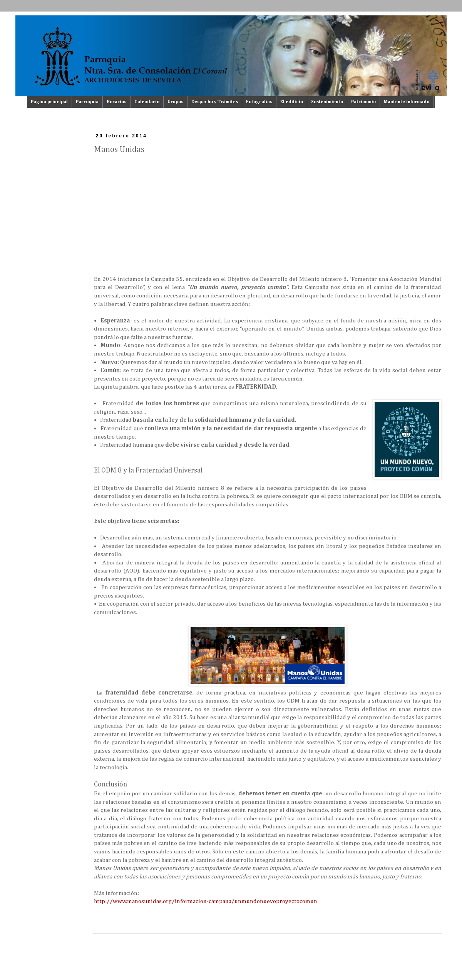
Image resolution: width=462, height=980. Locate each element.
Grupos (175, 102)
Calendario (147, 102)
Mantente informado (407, 102)
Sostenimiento (327, 102)
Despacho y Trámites (215, 102)
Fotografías (259, 102)
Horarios (116, 102)
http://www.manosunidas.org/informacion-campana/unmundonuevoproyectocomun (206, 901)
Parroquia (87, 102)
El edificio (292, 102)
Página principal (49, 102)
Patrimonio (363, 102)
